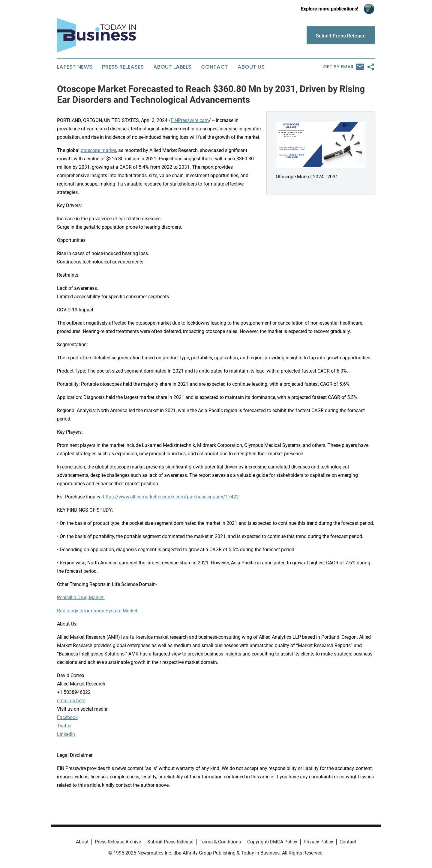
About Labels (172, 67)
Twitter (64, 726)
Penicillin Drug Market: (81, 597)
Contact (214, 67)
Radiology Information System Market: (98, 611)
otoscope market (98, 150)
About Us (251, 67)
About (82, 842)
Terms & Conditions (220, 842)
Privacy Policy (318, 842)
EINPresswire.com (190, 120)
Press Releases (123, 67)
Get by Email (344, 67)
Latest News (75, 67)
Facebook (67, 717)
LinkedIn (66, 734)
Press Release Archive (118, 842)
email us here (71, 701)
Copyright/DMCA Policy (272, 842)
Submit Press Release (170, 842)
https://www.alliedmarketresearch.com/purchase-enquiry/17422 (171, 497)
